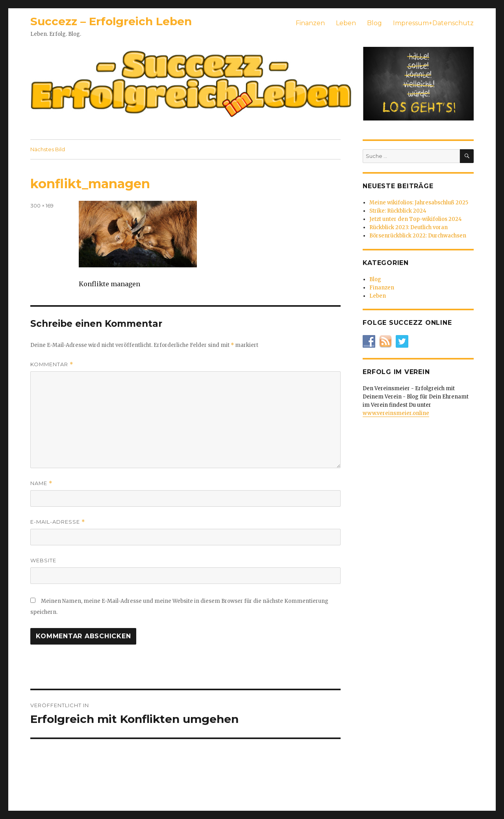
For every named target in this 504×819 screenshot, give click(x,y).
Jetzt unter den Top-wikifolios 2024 (416, 219)
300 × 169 (42, 206)
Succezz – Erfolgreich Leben (111, 21)
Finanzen (310, 23)
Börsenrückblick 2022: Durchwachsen (418, 236)
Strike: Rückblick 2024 (398, 211)
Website (43, 560)
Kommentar (52, 364)
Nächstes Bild (48, 149)
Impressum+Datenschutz (433, 23)
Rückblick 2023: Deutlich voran (409, 227)
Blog (374, 23)
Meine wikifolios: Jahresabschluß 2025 (419, 203)
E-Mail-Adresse (58, 522)
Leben (346, 23)
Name (41, 483)
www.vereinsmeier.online (396, 413)
